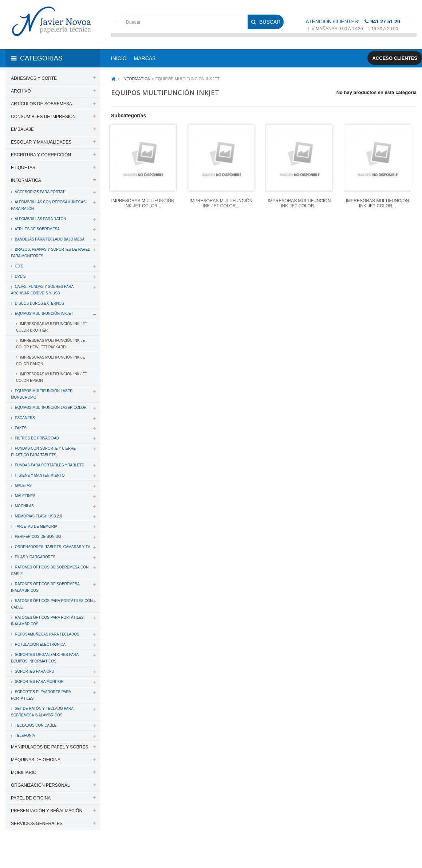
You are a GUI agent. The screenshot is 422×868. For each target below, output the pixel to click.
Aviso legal (224, 853)
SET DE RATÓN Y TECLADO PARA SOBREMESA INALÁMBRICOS (42, 712)
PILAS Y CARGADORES (35, 557)
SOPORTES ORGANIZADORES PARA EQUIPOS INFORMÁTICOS (45, 658)
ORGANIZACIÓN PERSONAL (40, 785)
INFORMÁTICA (26, 180)
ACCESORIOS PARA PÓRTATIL (41, 192)
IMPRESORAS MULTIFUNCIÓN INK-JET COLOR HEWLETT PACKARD (52, 344)
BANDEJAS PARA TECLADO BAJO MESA (49, 239)
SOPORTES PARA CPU (34, 671)
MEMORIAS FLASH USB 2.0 (38, 516)
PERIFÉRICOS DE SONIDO (37, 537)
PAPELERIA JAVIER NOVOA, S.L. (55, 853)
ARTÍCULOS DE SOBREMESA (42, 104)
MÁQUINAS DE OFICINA (36, 760)
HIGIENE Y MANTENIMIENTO (39, 475)
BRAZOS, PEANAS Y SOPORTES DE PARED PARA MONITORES (51, 253)
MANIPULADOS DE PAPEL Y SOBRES (50, 747)
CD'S (19, 266)
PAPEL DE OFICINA (31, 798)
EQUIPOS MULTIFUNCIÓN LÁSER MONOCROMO (42, 394)
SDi (407, 853)
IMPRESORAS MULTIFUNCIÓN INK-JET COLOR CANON (52, 361)
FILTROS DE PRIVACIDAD (36, 438)
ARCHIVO (21, 91)
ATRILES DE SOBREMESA (37, 229)
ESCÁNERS (24, 418)
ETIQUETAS (23, 168)
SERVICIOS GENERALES (37, 824)
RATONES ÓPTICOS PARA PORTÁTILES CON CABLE (52, 604)
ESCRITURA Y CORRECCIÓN (41, 155)
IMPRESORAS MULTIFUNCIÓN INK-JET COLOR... (143, 203)
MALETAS (23, 486)
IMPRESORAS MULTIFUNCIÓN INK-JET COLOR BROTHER (52, 327)
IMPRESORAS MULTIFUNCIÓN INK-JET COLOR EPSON (52, 377)
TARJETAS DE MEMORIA (36, 526)
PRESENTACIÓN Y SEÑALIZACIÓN (47, 811)
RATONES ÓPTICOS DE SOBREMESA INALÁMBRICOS (45, 587)
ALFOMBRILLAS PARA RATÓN (40, 219)
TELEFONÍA (24, 736)
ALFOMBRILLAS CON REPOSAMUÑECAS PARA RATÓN (48, 205)
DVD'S (20, 276)
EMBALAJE (22, 129)
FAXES (20, 428)
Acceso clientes (395, 58)
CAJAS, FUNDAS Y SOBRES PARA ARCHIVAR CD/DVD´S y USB (42, 290)
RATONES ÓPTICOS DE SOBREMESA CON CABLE (50, 570)
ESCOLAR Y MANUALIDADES (41, 142)
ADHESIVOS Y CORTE (34, 78)
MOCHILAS (24, 506)
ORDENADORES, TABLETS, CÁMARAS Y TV (52, 547)
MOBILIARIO (24, 773)
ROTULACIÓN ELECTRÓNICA (40, 644)
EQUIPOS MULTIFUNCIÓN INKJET (44, 314)
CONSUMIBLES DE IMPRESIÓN (43, 117)
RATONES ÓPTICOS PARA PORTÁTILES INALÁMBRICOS (47, 621)
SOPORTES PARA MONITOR (39, 682)
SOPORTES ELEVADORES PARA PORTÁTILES (41, 695)
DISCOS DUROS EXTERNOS (39, 303)
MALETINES (25, 496)
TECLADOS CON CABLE (35, 725)
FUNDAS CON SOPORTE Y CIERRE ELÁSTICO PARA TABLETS (43, 452)
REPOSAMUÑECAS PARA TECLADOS (47, 634)
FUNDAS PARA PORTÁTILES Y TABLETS (49, 465)
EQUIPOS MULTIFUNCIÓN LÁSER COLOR (50, 408)
